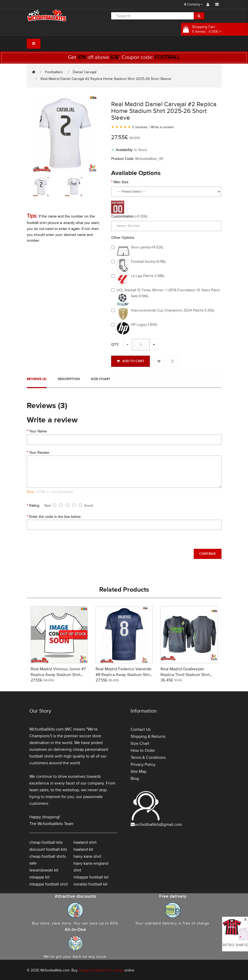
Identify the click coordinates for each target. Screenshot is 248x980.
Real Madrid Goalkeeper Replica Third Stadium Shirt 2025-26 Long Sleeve (185, 673)
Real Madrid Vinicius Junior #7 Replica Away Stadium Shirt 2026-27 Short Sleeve (58, 673)
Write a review (162, 127)
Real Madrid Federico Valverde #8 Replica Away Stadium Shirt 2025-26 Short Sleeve (123, 673)
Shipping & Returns (148, 735)
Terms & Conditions (148, 756)
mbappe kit (39, 876)
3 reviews (140, 127)
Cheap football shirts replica (101, 969)
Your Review (39, 451)
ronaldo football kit (91, 883)
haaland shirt (85, 841)
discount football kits (48, 848)
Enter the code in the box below (55, 515)
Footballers (54, 72)
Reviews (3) (37, 378)
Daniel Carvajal (85, 72)
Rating (34, 504)
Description (69, 378)
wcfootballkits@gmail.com (158, 823)
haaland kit (83, 848)
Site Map (139, 770)
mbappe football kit (91, 876)
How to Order (143, 749)
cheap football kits (46, 841)
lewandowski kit (44, 869)
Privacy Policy (143, 763)
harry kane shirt (87, 855)
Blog (135, 777)
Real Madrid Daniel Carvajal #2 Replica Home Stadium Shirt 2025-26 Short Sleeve (106, 79)
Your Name (38, 430)
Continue (208, 553)
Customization (122, 216)
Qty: (115, 345)
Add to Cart (130, 361)
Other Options (123, 238)
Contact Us (141, 728)
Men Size (121, 182)
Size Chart (101, 378)
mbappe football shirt (49, 883)
